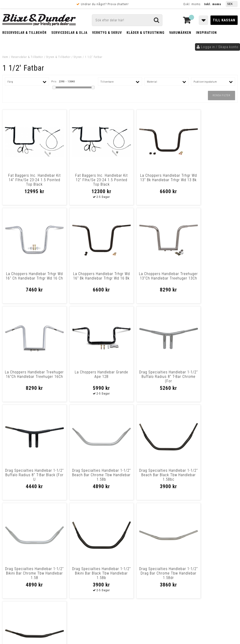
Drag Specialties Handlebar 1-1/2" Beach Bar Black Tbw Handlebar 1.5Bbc (209, 377)
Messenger (129, 531)
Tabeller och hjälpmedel (33, 527)
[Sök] (127, 20)
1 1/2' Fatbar (94, 57)
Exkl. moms (192, 4)
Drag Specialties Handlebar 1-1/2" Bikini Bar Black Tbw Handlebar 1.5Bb (90, 475)
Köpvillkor (13, 584)
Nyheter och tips (33, 539)
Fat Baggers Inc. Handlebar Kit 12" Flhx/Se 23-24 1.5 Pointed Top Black (90, 180)
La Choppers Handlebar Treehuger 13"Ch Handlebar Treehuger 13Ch (90, 278)
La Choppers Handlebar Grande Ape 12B (209, 276)
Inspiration (206, 33)
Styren (78, 57)
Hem (5, 57)
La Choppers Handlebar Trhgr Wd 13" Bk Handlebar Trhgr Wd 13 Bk (150, 180)
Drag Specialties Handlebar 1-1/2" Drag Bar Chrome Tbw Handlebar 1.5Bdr (150, 475)
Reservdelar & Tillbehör (24, 33)
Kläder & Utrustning (146, 33)
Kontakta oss (210, 537)
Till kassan (224, 20)
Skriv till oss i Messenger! (174, 527)
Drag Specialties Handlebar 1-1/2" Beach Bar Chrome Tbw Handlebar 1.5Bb (150, 377)
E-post (105, 531)
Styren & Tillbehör (58, 57)
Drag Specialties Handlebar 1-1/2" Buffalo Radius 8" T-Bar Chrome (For (31, 377)
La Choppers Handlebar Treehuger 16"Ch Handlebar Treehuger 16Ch (150, 278)
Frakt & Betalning (18, 579)
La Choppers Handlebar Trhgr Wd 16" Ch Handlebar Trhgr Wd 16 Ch (209, 180)
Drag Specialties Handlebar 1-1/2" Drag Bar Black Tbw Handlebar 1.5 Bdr (209, 475)
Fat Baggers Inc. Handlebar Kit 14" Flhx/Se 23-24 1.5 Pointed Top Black (31, 180)
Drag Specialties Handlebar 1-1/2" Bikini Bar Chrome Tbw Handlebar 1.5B (31, 475)
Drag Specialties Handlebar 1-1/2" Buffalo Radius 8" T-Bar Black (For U (90, 377)
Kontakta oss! (77, 525)
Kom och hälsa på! (79, 554)
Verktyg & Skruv (107, 33)
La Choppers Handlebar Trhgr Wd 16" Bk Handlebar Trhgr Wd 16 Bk (31, 278)
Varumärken (180, 33)
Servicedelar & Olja (69, 33)
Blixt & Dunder (211, 531)
